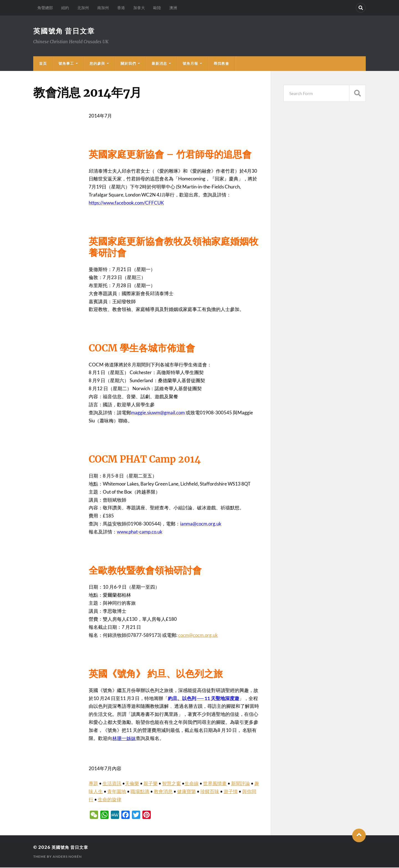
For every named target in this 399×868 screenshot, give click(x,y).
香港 (121, 8)
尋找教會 (221, 64)
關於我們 (128, 64)
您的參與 (97, 64)
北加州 (83, 8)
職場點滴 (140, 792)
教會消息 (163, 792)
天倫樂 (132, 784)
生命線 (192, 784)
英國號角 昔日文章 (65, 31)
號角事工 (66, 64)
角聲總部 (45, 8)
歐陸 (157, 8)
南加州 (103, 8)
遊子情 (231, 792)
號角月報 (190, 64)
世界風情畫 (215, 784)
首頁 (43, 64)
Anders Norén (67, 857)
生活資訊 (112, 784)
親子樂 (151, 784)
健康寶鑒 (186, 792)
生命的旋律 (110, 800)
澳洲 (173, 8)
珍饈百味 (210, 792)
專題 (93, 784)
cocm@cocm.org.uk (198, 636)
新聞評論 (241, 784)
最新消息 (159, 64)
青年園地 (117, 792)
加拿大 (139, 8)
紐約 (65, 8)
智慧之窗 (172, 784)
